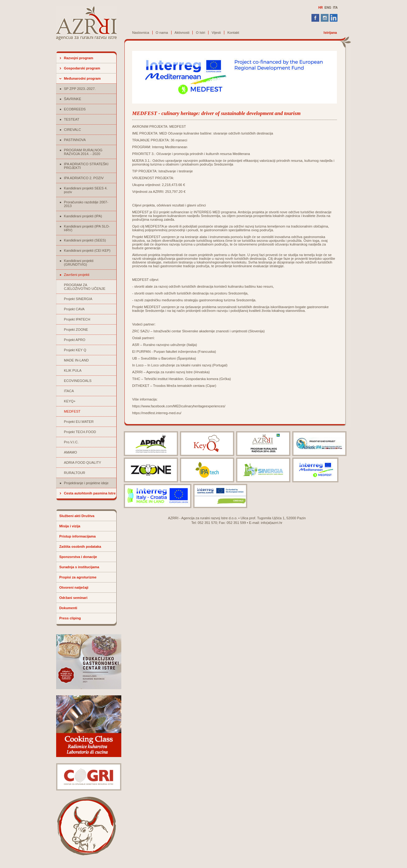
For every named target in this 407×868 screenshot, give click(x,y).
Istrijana (330, 33)
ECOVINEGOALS (78, 381)
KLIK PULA (73, 370)
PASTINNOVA (75, 140)
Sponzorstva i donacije (78, 557)
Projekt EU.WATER (79, 422)
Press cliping (70, 618)
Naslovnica (141, 33)
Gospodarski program (82, 68)
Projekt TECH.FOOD (80, 432)
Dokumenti (68, 608)
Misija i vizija (70, 526)
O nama (162, 33)
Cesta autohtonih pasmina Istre (90, 493)
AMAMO (70, 452)
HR (320, 8)
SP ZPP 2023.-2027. (80, 89)
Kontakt (233, 33)
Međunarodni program (82, 78)
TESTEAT (72, 119)
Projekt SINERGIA (78, 299)
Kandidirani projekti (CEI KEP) (87, 250)
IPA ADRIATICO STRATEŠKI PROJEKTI (86, 166)
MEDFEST (72, 411)
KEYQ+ (70, 401)
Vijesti (216, 33)
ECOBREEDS (75, 109)
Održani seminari (73, 598)
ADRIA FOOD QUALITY (83, 463)
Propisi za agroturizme (78, 577)
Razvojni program (79, 58)
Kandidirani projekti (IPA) (83, 216)
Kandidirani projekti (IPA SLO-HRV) (87, 228)
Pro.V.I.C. (71, 442)
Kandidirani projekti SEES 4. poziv (86, 190)
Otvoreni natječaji (74, 587)
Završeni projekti (77, 275)
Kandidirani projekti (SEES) (85, 240)
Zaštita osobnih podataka (80, 547)
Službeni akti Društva (77, 516)
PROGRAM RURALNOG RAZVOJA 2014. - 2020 (83, 152)
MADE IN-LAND (76, 360)
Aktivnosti (182, 33)
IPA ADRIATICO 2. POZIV (84, 178)
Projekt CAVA (74, 309)
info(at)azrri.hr (272, 523)
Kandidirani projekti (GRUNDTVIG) (79, 263)
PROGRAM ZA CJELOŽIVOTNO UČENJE (85, 287)
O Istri (200, 33)
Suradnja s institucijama (79, 567)
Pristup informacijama (78, 536)
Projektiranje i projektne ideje (86, 483)
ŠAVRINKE (73, 99)
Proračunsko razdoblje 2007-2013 (86, 204)
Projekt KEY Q (75, 350)
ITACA (69, 391)
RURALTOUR (75, 473)
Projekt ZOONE (76, 330)
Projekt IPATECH (77, 319)
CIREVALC (72, 130)
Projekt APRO (75, 340)
